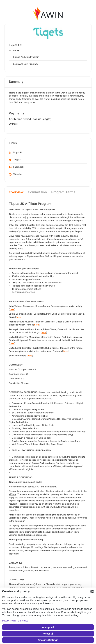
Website (15, 174)
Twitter (15, 160)
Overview (16, 192)
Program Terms (63, 192)
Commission (37, 192)
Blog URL (16, 153)
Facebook (16, 167)
